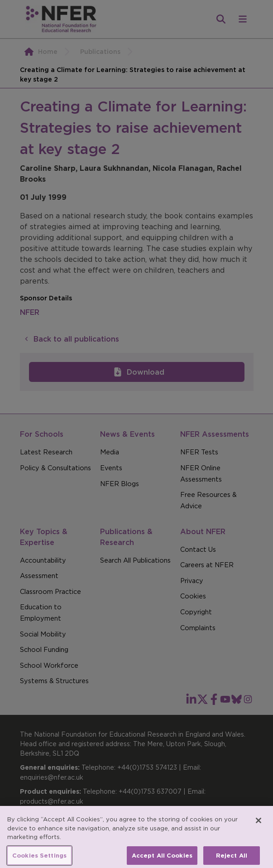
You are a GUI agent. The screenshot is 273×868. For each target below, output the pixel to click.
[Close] (259, 825)
